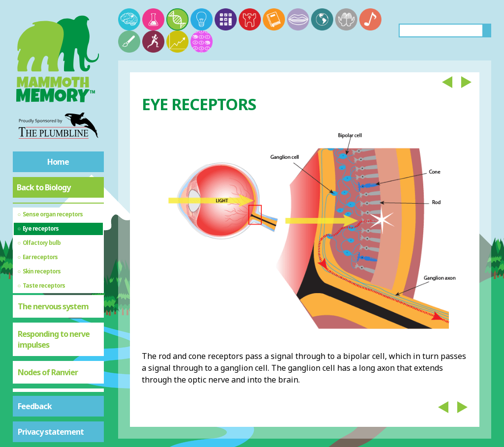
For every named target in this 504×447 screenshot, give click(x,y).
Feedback (35, 406)
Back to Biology (44, 187)
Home (58, 162)
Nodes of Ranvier (48, 372)
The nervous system (53, 306)
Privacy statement (51, 432)
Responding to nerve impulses (54, 339)
